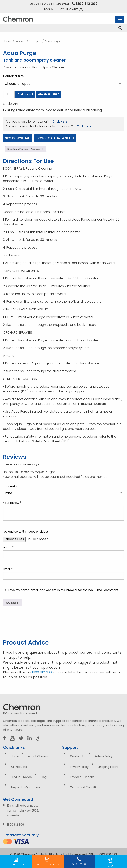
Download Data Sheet (55, 138)
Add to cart (25, 94)
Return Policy (104, 756)
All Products (19, 767)
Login (49, 9)
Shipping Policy (108, 767)
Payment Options (82, 777)
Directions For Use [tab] (18, 149)
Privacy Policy (79, 767)
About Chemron (39, 756)
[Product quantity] (9, 94)
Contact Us (78, 756)
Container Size (13, 76)
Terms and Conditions (85, 787)
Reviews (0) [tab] (38, 149)
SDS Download (18, 138)
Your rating (11, 486)
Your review (12, 503)
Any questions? (49, 94)
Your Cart (72, 9)
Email (8, 569)
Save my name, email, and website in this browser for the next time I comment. (63, 590)
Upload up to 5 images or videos (26, 532)
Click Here (60, 122)
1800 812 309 (85, 4)
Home (7, 41)
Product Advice (21, 777)
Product (20, 41)
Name (8, 547)
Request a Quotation (25, 787)
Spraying (35, 41)
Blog (44, 777)
